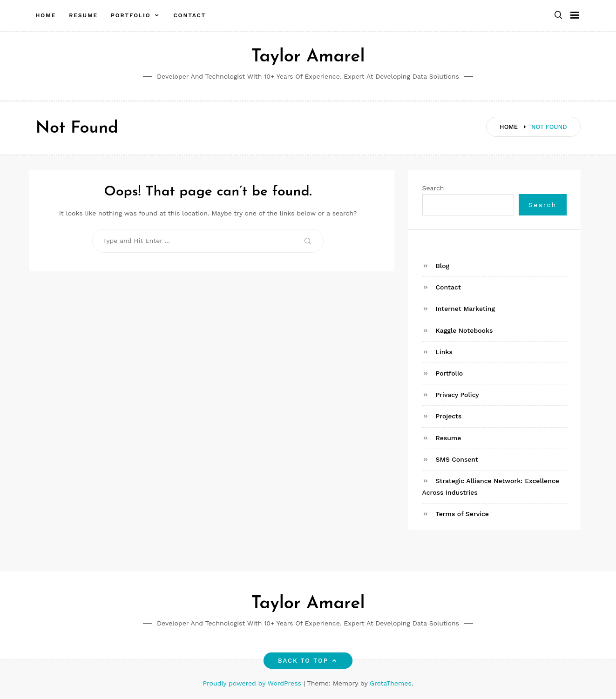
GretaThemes (391, 683)
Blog (443, 266)
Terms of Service (462, 514)
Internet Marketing (465, 309)
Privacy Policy (457, 395)
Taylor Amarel (308, 57)
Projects (449, 416)
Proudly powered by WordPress (253, 683)
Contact (190, 15)
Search (433, 188)
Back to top (308, 661)
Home (46, 15)
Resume (83, 15)
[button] (558, 16)
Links (444, 352)
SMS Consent (457, 459)
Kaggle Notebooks (464, 330)
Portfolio (131, 15)
